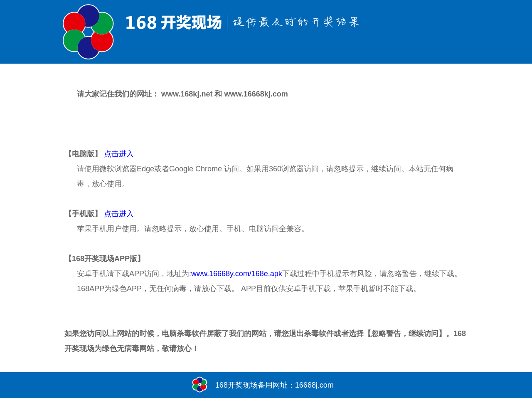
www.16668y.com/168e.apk (237, 274)
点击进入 (119, 154)
